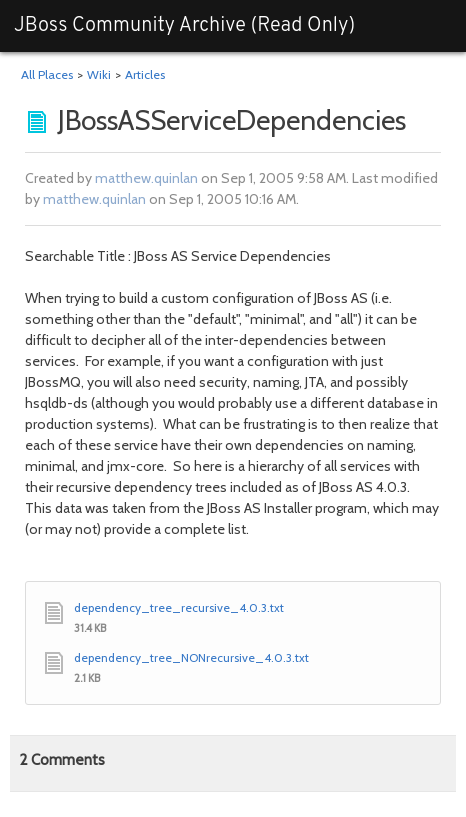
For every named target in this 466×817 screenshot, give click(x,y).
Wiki (99, 74)
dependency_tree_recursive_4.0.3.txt (179, 607)
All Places (47, 74)
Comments (62, 760)
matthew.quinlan (146, 178)
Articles (145, 74)
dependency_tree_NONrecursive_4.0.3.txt (191, 657)
